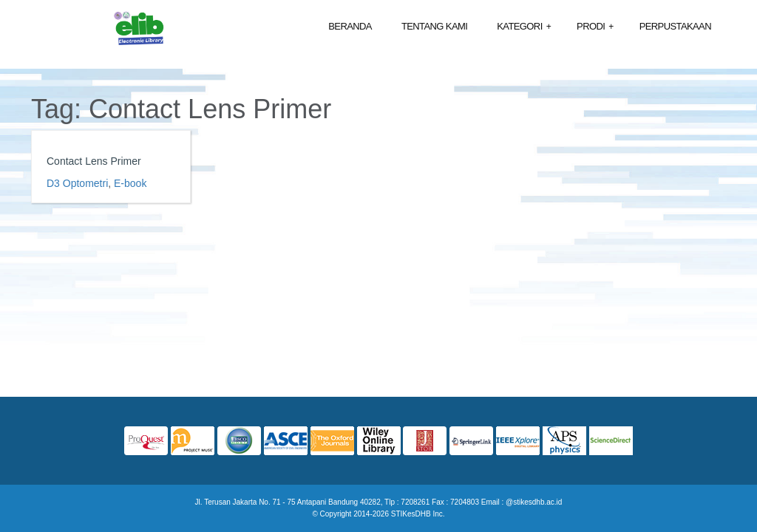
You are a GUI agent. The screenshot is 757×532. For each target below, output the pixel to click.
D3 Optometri (77, 183)
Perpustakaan (675, 26)
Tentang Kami (434, 26)
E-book (130, 183)
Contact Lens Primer (94, 161)
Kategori (524, 27)
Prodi (595, 27)
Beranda (350, 26)
